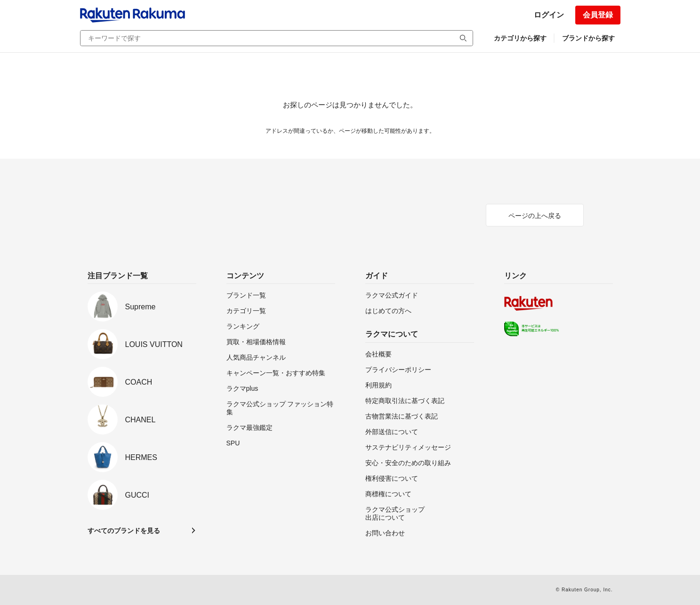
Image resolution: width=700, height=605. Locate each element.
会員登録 (598, 15)
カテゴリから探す (520, 38)
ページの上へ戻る (535, 216)
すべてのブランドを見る (124, 531)
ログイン (549, 15)
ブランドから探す (588, 38)
